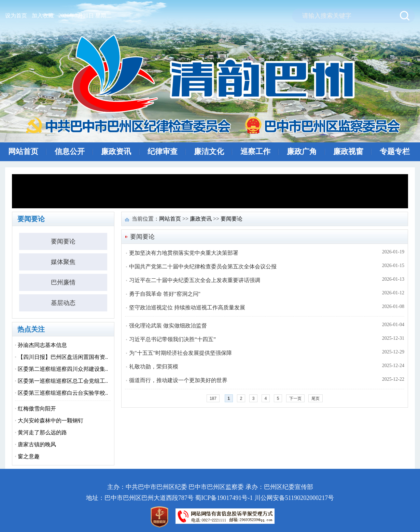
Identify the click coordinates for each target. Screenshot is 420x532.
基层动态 (63, 303)
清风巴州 (212, 84)
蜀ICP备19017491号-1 (224, 498)
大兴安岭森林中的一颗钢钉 (51, 421)
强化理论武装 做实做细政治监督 (168, 326)
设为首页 (16, 16)
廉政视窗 (348, 151)
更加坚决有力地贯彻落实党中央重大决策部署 (184, 253)
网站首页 (23, 151)
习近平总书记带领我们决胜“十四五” (172, 339)
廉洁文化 (209, 151)
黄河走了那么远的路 (42, 432)
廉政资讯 (116, 151)
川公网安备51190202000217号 (294, 498)
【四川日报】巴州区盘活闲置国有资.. (63, 357)
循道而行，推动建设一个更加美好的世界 (178, 380)
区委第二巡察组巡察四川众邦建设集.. (63, 369)
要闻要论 (63, 241)
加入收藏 (43, 16)
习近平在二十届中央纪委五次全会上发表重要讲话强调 (195, 280)
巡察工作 (255, 151)
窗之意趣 (29, 456)
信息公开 (70, 151)
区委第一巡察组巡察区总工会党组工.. (63, 381)
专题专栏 (395, 151)
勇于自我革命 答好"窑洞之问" (165, 294)
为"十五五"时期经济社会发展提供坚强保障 (180, 353)
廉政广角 (302, 151)
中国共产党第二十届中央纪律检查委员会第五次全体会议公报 (203, 267)
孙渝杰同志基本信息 (42, 345)
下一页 (295, 398)
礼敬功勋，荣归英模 (154, 367)
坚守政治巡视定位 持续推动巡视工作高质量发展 (187, 307)
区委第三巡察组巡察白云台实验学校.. (63, 393)
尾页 (316, 398)
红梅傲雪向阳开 (37, 409)
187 (213, 398)
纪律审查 (163, 151)
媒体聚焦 (63, 262)
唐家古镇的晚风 (37, 444)
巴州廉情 (63, 282)
